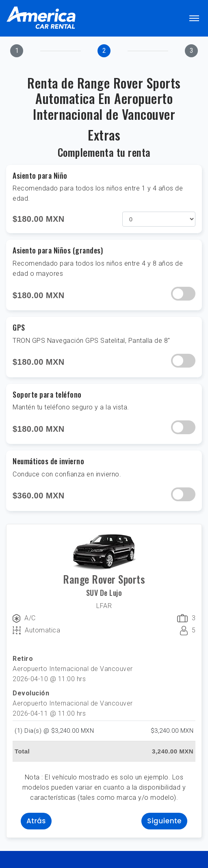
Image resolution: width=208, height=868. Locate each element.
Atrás (36, 821)
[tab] (17, 51)
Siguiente (164, 821)
